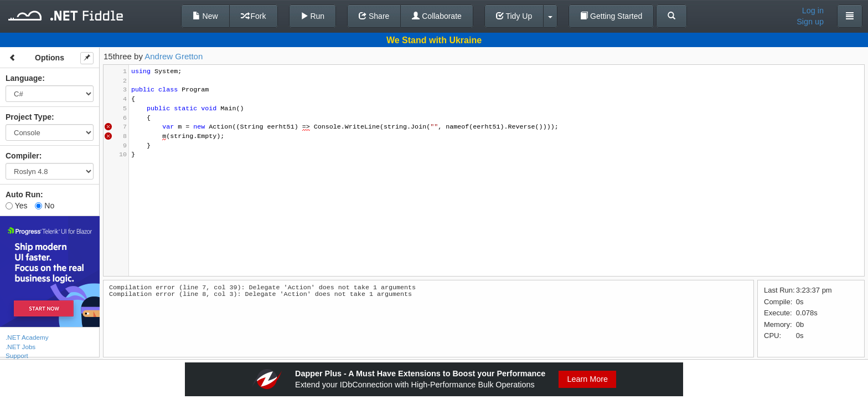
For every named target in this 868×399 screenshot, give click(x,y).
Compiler (22, 156)
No (45, 206)
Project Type (29, 117)
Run (313, 16)
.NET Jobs (20, 347)
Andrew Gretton (174, 56)
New (205, 16)
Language (24, 78)
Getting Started (611, 16)
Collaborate (437, 16)
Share (374, 16)
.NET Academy (27, 337)
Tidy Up (514, 16)
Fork (254, 16)
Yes (16, 206)
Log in (813, 11)
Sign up (810, 22)
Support (17, 355)
